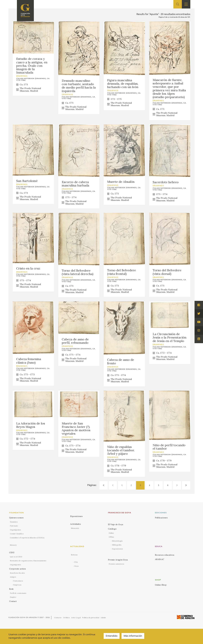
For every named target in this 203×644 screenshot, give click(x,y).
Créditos (66, 618)
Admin (103, 618)
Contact (13, 601)
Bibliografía (117, 545)
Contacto (58, 618)
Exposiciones (76, 516)
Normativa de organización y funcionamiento (28, 561)
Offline (111, 537)
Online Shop (161, 585)
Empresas (17, 585)
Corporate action (17, 569)
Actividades (75, 524)
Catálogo (112, 529)
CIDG (12, 553)
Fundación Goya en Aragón (23, 618)
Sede (11, 589)
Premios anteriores (116, 564)
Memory (13, 545)
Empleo (13, 597)
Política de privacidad (91, 618)
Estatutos (14, 522)
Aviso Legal (76, 618)
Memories (75, 528)
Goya (76, 566)
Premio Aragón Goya (118, 560)
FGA (76, 562)
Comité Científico (17, 534)
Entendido (112, 636)
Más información (133, 636)
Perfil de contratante (18, 593)
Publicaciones (161, 518)
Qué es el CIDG (16, 557)
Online (111, 533)
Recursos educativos (165, 555)
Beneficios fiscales (17, 573)
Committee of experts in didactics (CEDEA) (27, 538)
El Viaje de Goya (116, 524)
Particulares (18, 581)
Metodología (117, 541)
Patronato (14, 526)
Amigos (13, 577)
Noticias (74, 555)
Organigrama (15, 530)
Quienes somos (16, 518)
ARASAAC (160, 559)
